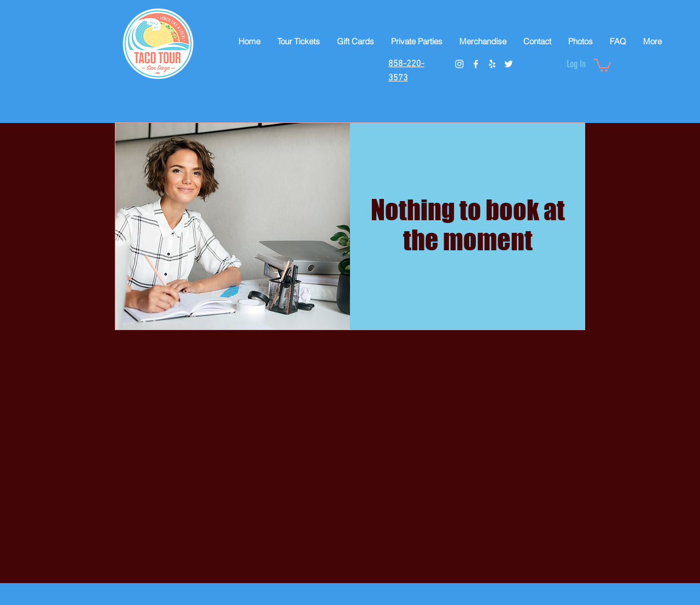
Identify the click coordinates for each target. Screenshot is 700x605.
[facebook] (476, 64)
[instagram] (459, 64)
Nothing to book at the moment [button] (468, 225)
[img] (232, 226)
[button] (602, 64)
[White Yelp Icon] (492, 64)
